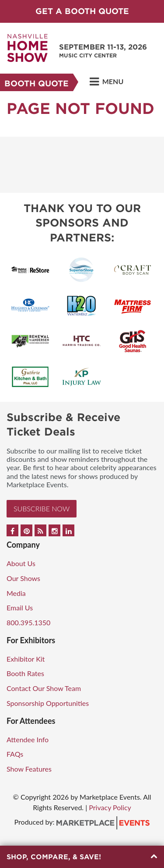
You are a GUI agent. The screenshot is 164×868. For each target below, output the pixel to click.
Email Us (20, 608)
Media (16, 593)
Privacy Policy (110, 807)
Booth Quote (37, 83)
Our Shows (23, 578)
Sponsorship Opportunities (48, 703)
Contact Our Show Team (44, 688)
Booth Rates (25, 673)
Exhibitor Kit (26, 659)
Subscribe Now (42, 508)
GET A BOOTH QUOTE (82, 11)
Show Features (29, 769)
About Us (21, 563)
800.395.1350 (28, 622)
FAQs (15, 754)
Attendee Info (28, 739)
